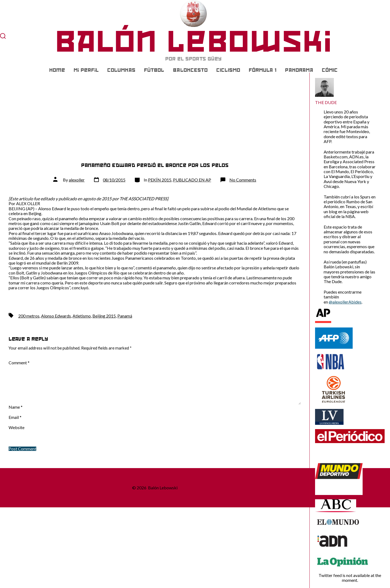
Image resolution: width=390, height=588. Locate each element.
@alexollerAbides (345, 302)
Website (17, 427)
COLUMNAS (121, 70)
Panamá (125, 316)
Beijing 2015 (104, 316)
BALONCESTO (190, 70)
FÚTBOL (154, 70)
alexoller (77, 180)
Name (16, 407)
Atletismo (82, 316)
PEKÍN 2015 (160, 180)
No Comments (243, 180)
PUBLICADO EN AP (192, 180)
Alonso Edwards (56, 316)
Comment (19, 363)
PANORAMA (299, 70)
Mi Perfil (86, 70)
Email (15, 417)
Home (57, 70)
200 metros (29, 316)
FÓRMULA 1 (263, 70)
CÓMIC (330, 70)
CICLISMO (228, 70)
